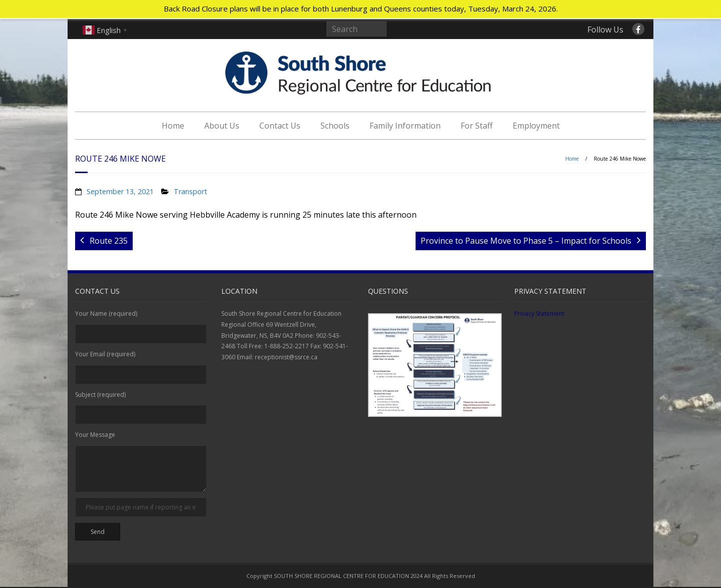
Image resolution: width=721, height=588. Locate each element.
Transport (191, 191)
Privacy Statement (539, 314)
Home (173, 126)
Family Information (405, 126)
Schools (335, 126)
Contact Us (280, 126)
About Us (222, 126)
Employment (536, 126)
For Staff (477, 126)
